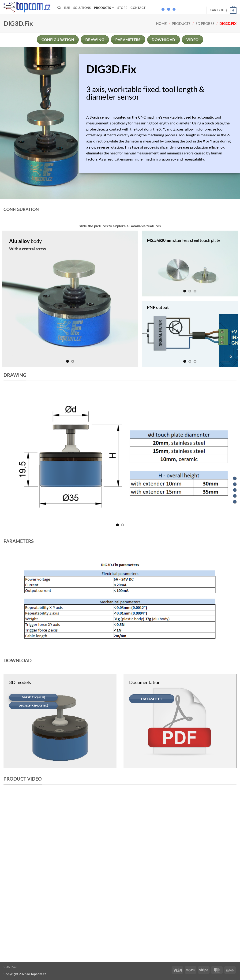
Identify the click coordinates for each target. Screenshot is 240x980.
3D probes (205, 23)
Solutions (82, 8)
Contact (138, 8)
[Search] (59, 8)
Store (122, 8)
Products (104, 8)
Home (161, 23)
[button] (223, 10)
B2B (67, 8)
